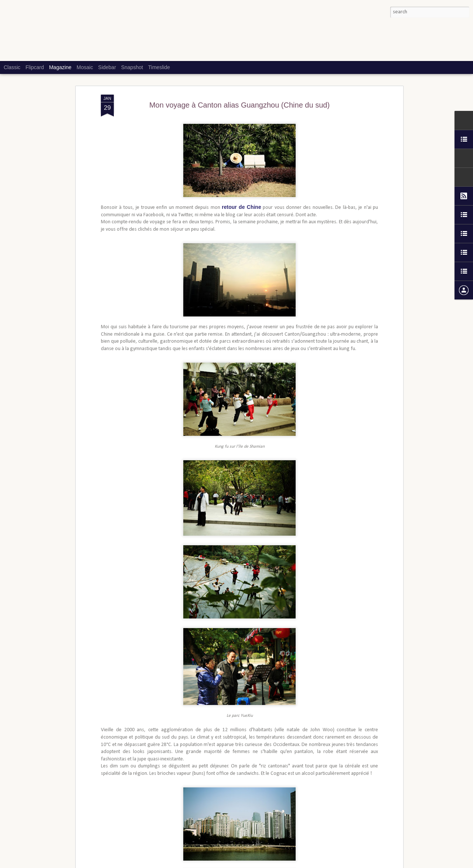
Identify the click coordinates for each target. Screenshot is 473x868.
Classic (12, 67)
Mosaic (85, 67)
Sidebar (107, 67)
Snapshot (132, 67)
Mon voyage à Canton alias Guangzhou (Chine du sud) (239, 102)
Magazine (60, 67)
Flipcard (35, 67)
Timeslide (159, 67)
